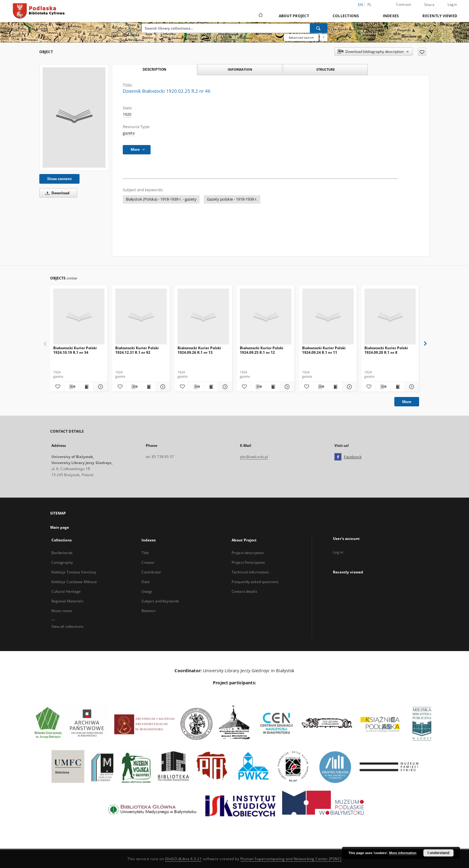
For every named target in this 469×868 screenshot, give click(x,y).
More (407, 402)
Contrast (404, 4)
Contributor (151, 572)
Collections (346, 16)
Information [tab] (240, 69)
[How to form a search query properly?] (324, 37)
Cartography (62, 562)
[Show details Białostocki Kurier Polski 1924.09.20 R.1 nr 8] (411, 387)
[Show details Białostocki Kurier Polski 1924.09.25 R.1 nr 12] (287, 387)
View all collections (67, 626)
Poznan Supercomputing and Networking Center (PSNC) (291, 859)
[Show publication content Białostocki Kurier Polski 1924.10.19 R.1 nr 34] (86, 387)
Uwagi (147, 591)
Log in (338, 552)
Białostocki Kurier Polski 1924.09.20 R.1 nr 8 (386, 350)
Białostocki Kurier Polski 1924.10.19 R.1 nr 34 (75, 350)
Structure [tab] (326, 69)
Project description (248, 553)
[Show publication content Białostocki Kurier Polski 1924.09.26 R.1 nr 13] (211, 387)
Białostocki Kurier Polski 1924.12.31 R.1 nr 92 (137, 350)
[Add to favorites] (422, 52)
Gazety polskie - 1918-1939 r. (232, 199)
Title (145, 553)
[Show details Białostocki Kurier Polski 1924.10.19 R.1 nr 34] (100, 387)
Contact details (244, 591)
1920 (127, 114)
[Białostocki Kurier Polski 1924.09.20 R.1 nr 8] (390, 317)
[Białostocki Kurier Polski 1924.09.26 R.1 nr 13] (203, 317)
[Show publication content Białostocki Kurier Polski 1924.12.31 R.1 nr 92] (148, 387)
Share (429, 5)
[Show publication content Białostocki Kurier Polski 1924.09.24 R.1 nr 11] (335, 387)
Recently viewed (440, 16)
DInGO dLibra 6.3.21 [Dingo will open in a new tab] (184, 859)
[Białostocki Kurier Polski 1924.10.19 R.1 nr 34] (79, 317)
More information (403, 853)
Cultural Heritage (66, 591)
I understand (438, 853)
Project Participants (248, 562)
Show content (59, 179)
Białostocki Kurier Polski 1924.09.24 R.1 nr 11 (324, 350)
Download (56, 193)
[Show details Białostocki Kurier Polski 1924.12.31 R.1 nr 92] (162, 387)
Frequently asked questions (255, 582)
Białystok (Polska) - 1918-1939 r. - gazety (161, 199)
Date (146, 582)
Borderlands (62, 553)
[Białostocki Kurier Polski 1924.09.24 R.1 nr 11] (328, 317)
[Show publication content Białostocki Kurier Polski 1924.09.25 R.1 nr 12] (273, 387)
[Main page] (260, 16)
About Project (294, 16)
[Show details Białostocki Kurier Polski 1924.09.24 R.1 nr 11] (349, 387)
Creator (148, 562)
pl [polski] (370, 5)
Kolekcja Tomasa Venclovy (74, 572)
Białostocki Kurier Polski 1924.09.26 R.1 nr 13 (199, 350)
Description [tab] (154, 69)
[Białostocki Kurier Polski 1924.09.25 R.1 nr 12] (266, 317)
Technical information (250, 572)
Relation (148, 611)
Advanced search (301, 37)
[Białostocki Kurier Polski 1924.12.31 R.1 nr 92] (141, 317)
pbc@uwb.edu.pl (254, 457)
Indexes (391, 16)
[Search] (319, 28)
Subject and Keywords (160, 601)
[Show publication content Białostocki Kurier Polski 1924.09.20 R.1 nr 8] (397, 387)
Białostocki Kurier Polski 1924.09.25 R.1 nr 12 (262, 350)
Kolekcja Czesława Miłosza (74, 582)
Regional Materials (67, 601)
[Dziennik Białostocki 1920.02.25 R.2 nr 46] (74, 118)
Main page (60, 527)
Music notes (62, 611)
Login (452, 4)
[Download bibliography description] (72, 387)
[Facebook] (338, 457)
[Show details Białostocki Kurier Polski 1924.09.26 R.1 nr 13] (224, 387)
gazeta (129, 133)
